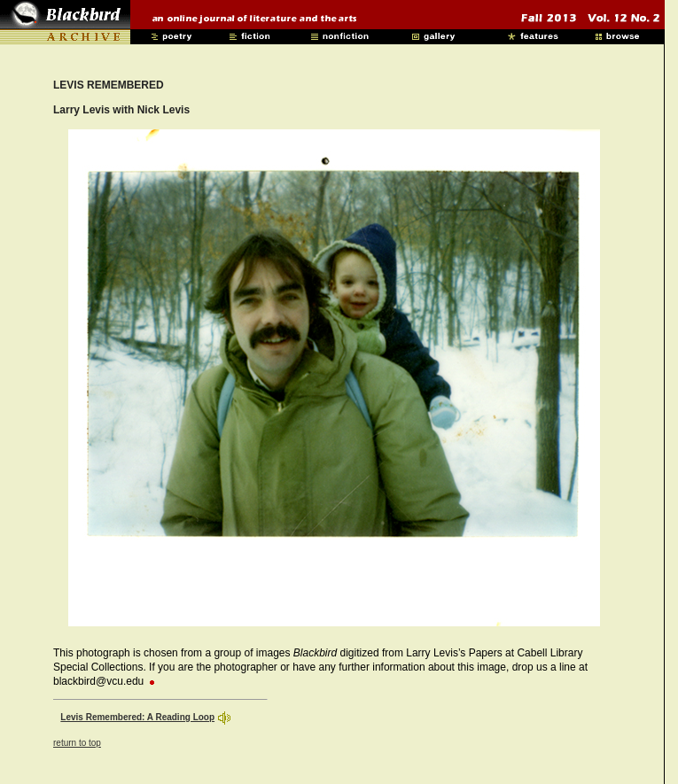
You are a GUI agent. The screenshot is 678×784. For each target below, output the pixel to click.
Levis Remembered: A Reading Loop (137, 717)
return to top (77, 743)
